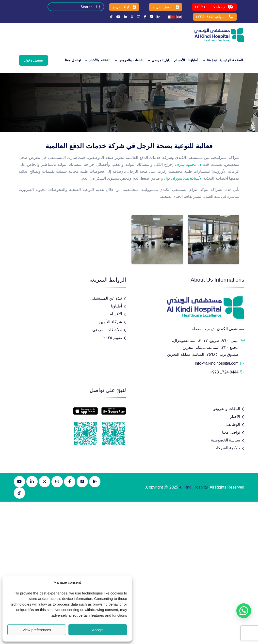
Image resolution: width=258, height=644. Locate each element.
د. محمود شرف (188, 164)
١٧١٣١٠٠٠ (203, 7)
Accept (98, 630)
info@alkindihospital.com (217, 363)
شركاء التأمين (111, 322)
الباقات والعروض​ (130, 60)
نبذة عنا (212, 60)
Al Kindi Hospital (193, 487)
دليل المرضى (161, 60)
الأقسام (179, 60)
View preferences (37, 630)
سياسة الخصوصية (226, 440)
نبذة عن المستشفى (106, 298)
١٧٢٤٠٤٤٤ (204, 17)
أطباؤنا (193, 60)
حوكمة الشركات (227, 448)
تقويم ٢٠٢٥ (113, 338)
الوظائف (233, 424)
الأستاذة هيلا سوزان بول (183, 178)
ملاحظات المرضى (107, 330)
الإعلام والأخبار (99, 60)
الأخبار (235, 416)
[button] (244, 611)
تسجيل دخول (33, 60)
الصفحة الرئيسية (231, 60)
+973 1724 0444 (224, 372)
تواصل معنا (73, 60)
